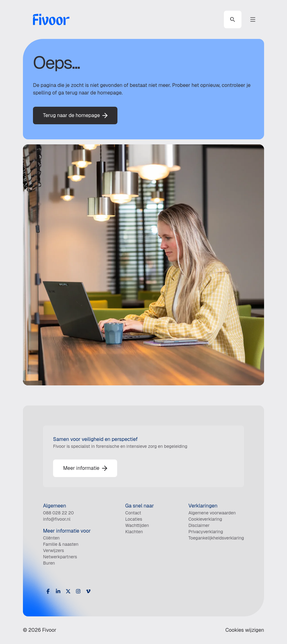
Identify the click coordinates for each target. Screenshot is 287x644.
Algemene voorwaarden (212, 513)
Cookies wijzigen (245, 630)
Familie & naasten (61, 544)
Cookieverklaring (205, 519)
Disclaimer (199, 525)
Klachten (134, 532)
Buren (49, 563)
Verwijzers (54, 550)
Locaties (134, 519)
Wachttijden (137, 525)
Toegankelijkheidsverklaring (216, 538)
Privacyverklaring (206, 532)
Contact (133, 513)
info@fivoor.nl (57, 519)
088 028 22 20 (58, 513)
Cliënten (51, 538)
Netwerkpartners (60, 557)
